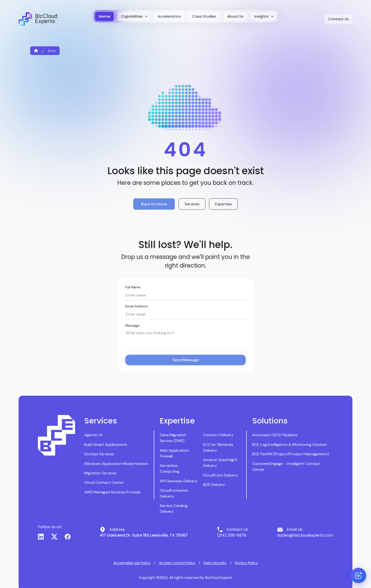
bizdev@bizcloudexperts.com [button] (305, 535)
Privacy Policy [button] (246, 563)
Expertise (223, 204)
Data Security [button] (215, 563)
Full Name (133, 287)
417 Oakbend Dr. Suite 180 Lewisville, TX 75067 (144, 535)
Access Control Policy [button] (177, 563)
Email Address (136, 306)
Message (132, 325)
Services (192, 204)
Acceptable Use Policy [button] (132, 563)
